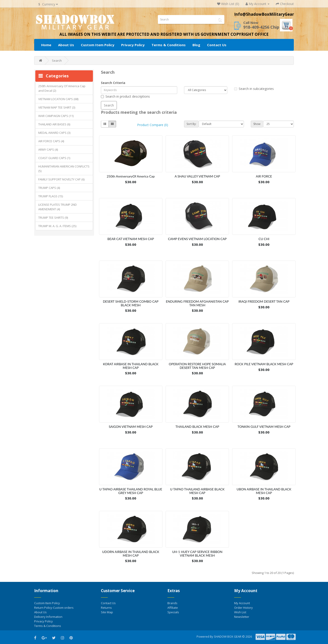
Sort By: (191, 124)
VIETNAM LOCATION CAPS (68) (58, 99)
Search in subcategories (254, 89)
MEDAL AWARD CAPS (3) (54, 133)
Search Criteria (113, 83)
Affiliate (173, 608)
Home (46, 45)
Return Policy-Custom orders (54, 608)
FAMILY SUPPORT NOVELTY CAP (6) (61, 179)
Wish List (240, 612)
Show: (257, 124)
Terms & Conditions (169, 45)
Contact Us (217, 45)
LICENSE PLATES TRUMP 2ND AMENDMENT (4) (58, 207)
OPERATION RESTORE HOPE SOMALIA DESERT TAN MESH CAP (197, 366)
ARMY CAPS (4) (48, 150)
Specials (173, 612)
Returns (106, 608)
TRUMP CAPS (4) (49, 188)
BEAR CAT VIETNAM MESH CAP (131, 239)
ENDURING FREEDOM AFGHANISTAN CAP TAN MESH (197, 303)
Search (57, 61)
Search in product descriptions (125, 96)
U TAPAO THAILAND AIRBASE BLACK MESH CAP (197, 491)
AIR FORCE (264, 176)
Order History (243, 608)
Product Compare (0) (153, 125)
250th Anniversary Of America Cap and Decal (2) (62, 88)
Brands (172, 603)
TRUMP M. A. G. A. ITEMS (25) (57, 226)
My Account (242, 603)
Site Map (107, 612)
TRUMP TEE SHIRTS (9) (53, 218)
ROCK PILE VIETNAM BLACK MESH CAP (264, 364)
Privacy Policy (133, 45)
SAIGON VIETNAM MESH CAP (131, 427)
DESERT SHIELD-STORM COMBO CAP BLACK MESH (131, 303)
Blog (196, 45)
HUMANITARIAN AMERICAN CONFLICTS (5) (64, 169)
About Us (66, 45)
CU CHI (264, 239)
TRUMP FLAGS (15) (51, 196)
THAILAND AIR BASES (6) (54, 124)
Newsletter (242, 617)
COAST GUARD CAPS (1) (54, 158)
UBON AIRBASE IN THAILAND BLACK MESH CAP (264, 491)
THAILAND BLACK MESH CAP (197, 427)
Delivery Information (48, 617)
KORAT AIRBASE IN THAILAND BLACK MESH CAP (131, 366)
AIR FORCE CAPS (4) (51, 141)
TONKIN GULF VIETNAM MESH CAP (264, 427)
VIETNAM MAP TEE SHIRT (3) (57, 107)
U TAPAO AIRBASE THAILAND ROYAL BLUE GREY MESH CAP (131, 491)
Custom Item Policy (98, 45)
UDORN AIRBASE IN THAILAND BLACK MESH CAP (131, 553)
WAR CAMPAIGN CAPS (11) (56, 116)
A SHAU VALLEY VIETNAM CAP (197, 176)
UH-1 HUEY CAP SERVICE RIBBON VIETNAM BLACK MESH (197, 553)
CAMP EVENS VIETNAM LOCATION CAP (197, 239)
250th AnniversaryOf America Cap (131, 176)
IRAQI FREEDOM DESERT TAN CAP (264, 301)
